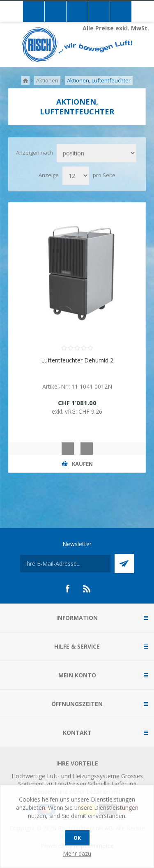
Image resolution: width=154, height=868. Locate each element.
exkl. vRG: (65, 411)
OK (77, 838)
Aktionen (47, 80)
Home (25, 81)
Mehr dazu (77, 853)
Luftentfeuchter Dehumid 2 (77, 360)
